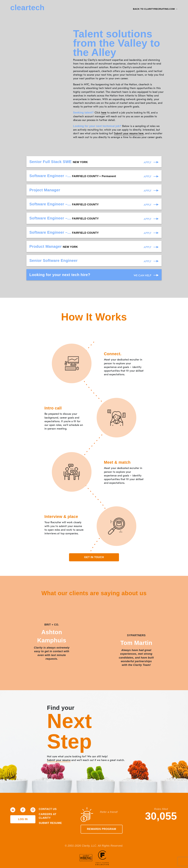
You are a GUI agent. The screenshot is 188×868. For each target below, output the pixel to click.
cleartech (27, 7)
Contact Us (48, 809)
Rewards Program (102, 829)
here (104, 113)
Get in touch (94, 557)
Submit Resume (50, 823)
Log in (23, 819)
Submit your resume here (129, 133)
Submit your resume (59, 760)
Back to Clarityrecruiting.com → (155, 9)
